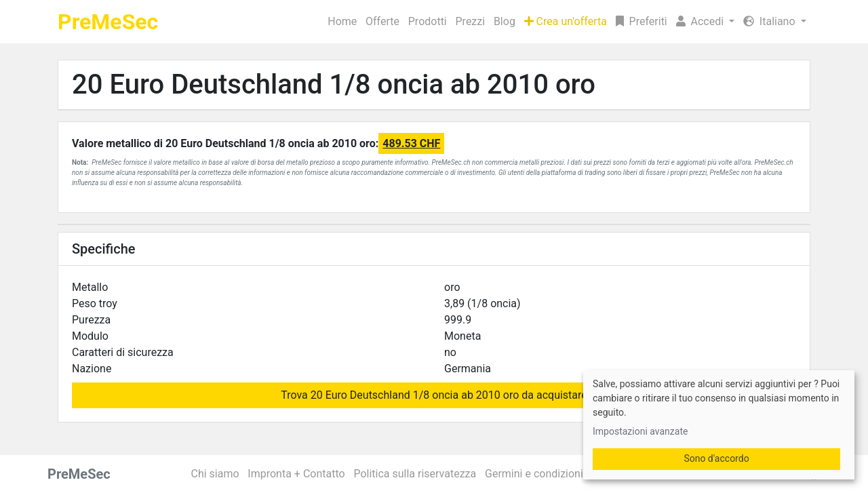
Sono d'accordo (716, 458)
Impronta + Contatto (296, 474)
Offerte (382, 21)
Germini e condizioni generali (554, 474)
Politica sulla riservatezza (415, 474)
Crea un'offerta (566, 21)
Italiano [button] (771, 21)
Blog (505, 21)
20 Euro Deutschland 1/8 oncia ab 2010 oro (334, 84)
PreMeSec (108, 22)
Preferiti (642, 21)
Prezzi (471, 21)
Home (342, 21)
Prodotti (428, 21)
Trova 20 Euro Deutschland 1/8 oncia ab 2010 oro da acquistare (434, 395)
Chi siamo (215, 474)
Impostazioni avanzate (640, 431)
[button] (705, 22)
